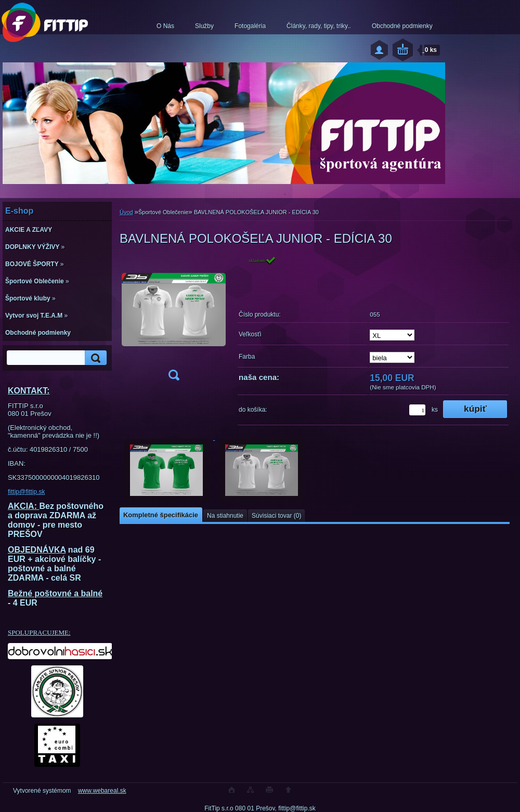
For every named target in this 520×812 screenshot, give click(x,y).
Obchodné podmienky (402, 26)
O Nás (165, 26)
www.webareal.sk (102, 791)
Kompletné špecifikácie (161, 515)
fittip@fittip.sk (27, 492)
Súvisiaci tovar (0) (276, 516)
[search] (94, 358)
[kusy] (417, 410)
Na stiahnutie (225, 516)
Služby (204, 26)
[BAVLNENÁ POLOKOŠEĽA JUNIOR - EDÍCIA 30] (174, 322)
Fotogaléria (250, 26)
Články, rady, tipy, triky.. (319, 26)
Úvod (126, 212)
